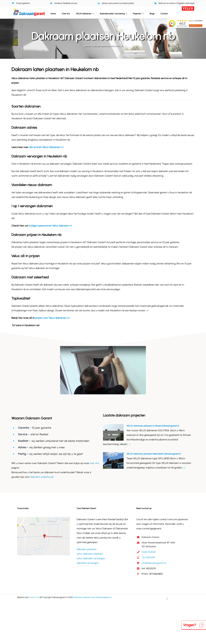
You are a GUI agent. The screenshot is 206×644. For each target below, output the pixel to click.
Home (87, 46)
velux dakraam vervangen (91, 558)
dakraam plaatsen (87, 549)
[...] (128, 444)
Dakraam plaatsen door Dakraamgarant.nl (93, 597)
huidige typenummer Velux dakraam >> (50, 226)
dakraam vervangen (88, 563)
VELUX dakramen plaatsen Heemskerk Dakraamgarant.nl (154, 454)
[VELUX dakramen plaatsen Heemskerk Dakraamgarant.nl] (113, 460)
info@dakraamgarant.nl (154, 563)
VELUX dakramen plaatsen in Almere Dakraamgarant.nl (153, 426)
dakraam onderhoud (42, 477)
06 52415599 (148, 557)
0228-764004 (149, 552)
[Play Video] (103, 370)
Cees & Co (34, 597)
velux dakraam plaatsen (90, 554)
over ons (94, 463)
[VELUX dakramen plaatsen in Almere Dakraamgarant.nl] (113, 432)
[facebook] (167, 599)
